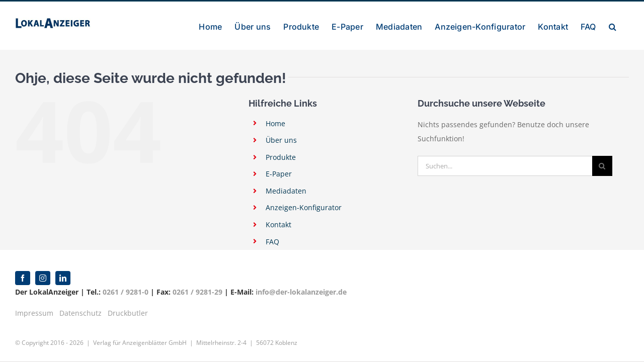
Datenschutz (80, 313)
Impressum (34, 313)
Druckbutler (128, 313)
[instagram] (43, 278)
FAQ (272, 242)
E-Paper (279, 174)
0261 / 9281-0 (126, 292)
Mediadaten (286, 191)
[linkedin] (63, 278)
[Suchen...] (505, 166)
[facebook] (23, 278)
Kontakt (278, 224)
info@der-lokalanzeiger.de (301, 292)
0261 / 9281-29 (197, 292)
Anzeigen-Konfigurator (304, 207)
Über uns (281, 140)
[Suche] (602, 166)
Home (275, 123)
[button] (625, 26)
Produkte (281, 157)
